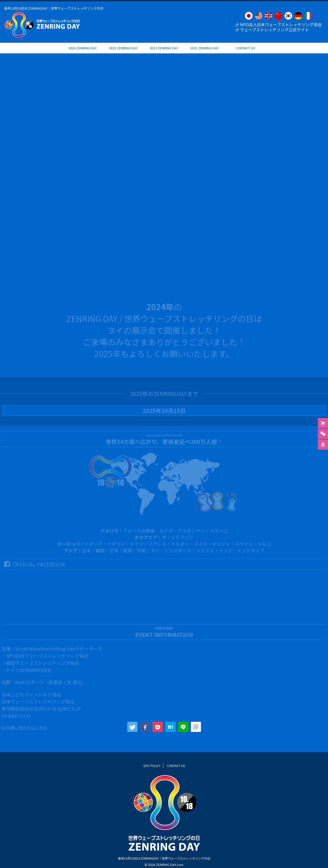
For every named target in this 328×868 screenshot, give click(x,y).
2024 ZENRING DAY (83, 53)
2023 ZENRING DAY (123, 53)
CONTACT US (245, 53)
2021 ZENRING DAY (205, 53)
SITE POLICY (152, 770)
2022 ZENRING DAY (164, 53)
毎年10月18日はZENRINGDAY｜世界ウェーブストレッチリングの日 (164, 863)
